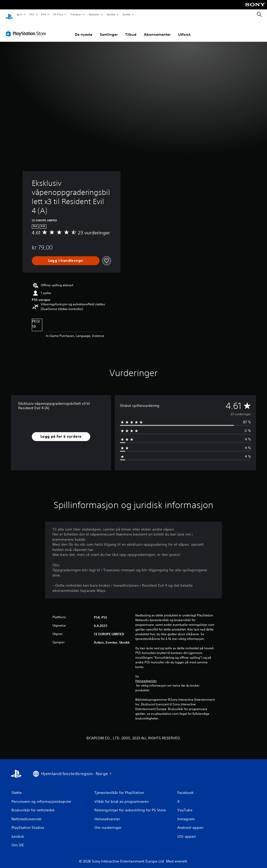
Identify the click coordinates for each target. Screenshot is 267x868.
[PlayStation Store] (27, 28)
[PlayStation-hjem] (9, 15)
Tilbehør (76, 14)
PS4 (44, 14)
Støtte (127, 14)
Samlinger (109, 29)
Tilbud (131, 29)
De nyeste (84, 29)
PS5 (32, 14)
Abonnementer (157, 29)
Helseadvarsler (146, 676)
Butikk (111, 14)
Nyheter (94, 14)
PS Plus (58, 14)
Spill (19, 14)
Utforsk (184, 29)
